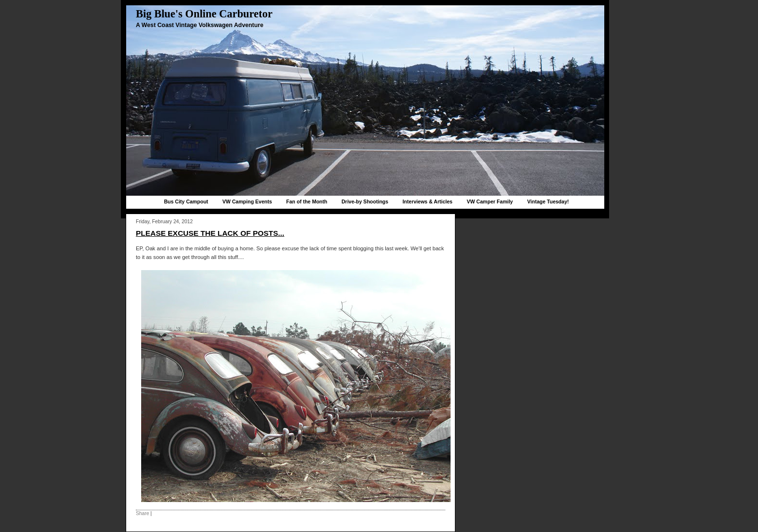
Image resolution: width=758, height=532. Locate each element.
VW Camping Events (247, 201)
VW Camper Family (490, 201)
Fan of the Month (307, 201)
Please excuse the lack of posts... (210, 233)
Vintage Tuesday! (548, 201)
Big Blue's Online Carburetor (204, 14)
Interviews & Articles (428, 201)
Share (142, 513)
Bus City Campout (186, 201)
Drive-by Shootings (365, 201)
